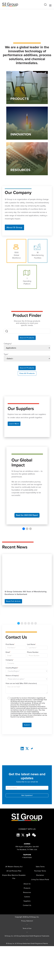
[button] (24, 529)
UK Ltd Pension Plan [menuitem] (14, 871)
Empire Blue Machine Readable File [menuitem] (14, 877)
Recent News (15, 547)
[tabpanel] (27, 580)
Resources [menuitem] (27, 892)
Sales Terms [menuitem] (40, 867)
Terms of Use (27, 928)
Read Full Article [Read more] (13, 601)
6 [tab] (36, 623)
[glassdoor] (32, 748)
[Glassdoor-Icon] (28, 835)
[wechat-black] (34, 835)
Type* (6, 354)
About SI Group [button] (14, 227)
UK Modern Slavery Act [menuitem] (14, 867)
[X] (23, 835)
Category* (8, 344)
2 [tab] (22, 623)
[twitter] (27, 748)
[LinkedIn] (22, 748)
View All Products (27, 373)
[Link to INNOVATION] (27, 123)
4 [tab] (29, 623)
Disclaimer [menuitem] (40, 875)
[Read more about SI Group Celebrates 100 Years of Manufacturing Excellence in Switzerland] (27, 571)
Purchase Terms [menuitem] (40, 871)
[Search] (27, 331)
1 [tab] (19, 623)
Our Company (18, 192)
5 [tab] (32, 623)
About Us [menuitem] (27, 884)
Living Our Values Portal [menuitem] (40, 879)
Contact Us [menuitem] (27, 905)
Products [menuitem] (27, 888)
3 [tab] (25, 623)
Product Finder (27, 315)
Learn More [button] (14, 424)
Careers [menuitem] (27, 897)
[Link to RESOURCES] (27, 159)
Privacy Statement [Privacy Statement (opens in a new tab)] (27, 921)
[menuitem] (27, 901)
